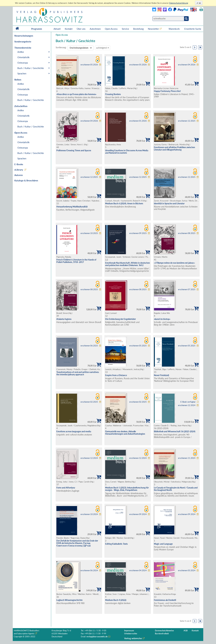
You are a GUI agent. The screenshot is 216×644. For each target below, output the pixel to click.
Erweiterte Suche (193, 29)
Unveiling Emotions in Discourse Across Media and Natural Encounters (127, 152)
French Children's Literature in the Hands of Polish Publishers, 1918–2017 (76, 261)
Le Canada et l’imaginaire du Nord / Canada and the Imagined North (176, 489)
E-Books (19, 164)
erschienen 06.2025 (89, 346)
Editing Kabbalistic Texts (116, 544)
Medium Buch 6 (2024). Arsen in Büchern (124, 203)
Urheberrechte (131, 634)
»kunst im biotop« (162, 319)
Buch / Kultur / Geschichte (31, 68)
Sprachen (22, 73)
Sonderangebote (23, 42)
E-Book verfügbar (188, 402)
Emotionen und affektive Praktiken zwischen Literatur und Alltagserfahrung (174, 149)
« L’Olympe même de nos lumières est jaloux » (174, 263)
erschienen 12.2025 (187, 121)
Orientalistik (23, 57)
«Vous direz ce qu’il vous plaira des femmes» (76, 94)
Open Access (111, 29)
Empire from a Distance (116, 375)
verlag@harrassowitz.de (97, 637)
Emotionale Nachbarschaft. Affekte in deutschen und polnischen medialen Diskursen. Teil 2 (127, 264)
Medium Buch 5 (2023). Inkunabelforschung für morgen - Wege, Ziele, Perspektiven (127, 489)
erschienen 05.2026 (89, 65)
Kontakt (69, 29)
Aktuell (57, 29)
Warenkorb (174, 29)
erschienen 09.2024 (138, 514)
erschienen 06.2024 (89, 570)
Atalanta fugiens (64, 319)
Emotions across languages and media (74, 431)
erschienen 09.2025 (138, 233)
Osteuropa (23, 63)
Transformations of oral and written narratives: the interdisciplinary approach (78, 373)
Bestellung (138, 29)
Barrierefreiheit (162, 634)
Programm (37, 29)
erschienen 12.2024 (187, 405)
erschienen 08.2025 (187, 233)
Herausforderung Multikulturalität (72, 207)
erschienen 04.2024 (138, 570)
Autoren (19, 175)
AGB (186, 631)
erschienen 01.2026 (138, 121)
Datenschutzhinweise (164, 631)
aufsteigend (103, 48)
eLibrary (19, 170)
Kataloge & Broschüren (26, 180)
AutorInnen (95, 29)
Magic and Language (163, 544)
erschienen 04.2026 (187, 65)
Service (125, 29)
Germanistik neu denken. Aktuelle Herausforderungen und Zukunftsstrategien (125, 433)
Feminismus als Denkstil (165, 600)
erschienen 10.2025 (89, 233)
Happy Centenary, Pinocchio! (167, 91)
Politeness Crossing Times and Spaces (74, 150)
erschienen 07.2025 (187, 289)
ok (200, 3)
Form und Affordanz (66, 488)
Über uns (81, 29)
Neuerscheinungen (24, 36)
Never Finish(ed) (161, 375)
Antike (21, 52)
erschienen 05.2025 (138, 346)
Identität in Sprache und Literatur (169, 203)
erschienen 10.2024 (89, 514)
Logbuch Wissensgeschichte (69, 600)
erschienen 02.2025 (89, 402)
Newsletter (153, 29)
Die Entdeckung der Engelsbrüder (120, 319)
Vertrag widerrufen (133, 638)
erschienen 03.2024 (187, 570)
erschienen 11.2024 (187, 458)
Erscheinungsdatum (79, 48)
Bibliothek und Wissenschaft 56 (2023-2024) (175, 431)
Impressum (129, 631)
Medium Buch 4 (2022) (116, 600)
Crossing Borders (113, 94)
